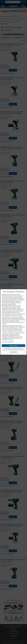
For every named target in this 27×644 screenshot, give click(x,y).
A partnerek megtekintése (8, 342)
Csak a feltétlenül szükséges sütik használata (13, 349)
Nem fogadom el (14, 352)
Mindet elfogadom (14, 346)
